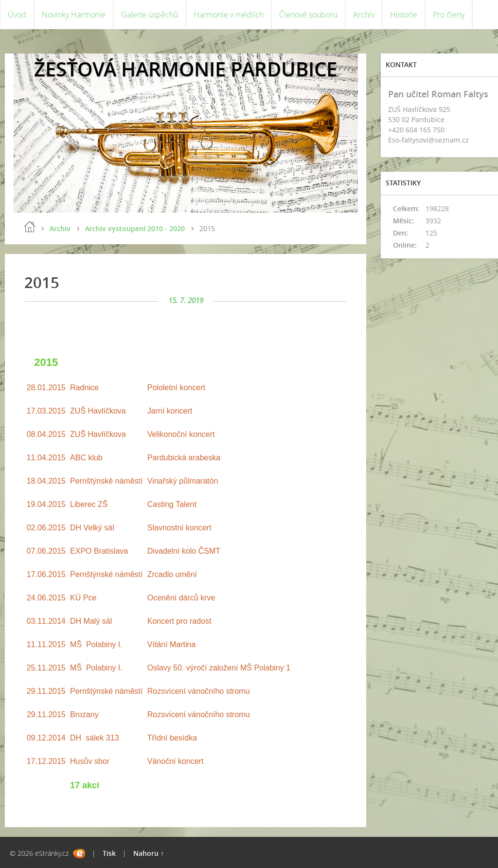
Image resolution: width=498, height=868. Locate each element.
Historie (404, 15)
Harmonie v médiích (229, 15)
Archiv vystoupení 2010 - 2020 (135, 228)
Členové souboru (308, 15)
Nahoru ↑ (149, 853)
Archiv (364, 15)
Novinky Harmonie (74, 15)
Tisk (109, 853)
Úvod (17, 15)
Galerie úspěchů (150, 15)
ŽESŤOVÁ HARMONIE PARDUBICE (186, 69)
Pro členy (449, 15)
